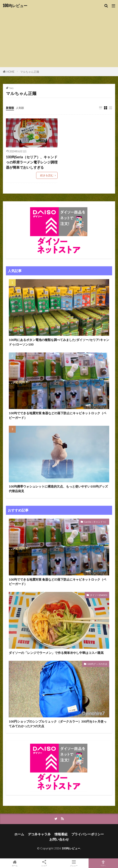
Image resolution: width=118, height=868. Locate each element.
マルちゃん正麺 (30, 72)
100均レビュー (15, 6)
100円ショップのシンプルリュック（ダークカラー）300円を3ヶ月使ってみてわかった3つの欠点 (58, 724)
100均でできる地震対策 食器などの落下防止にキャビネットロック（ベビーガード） (58, 415)
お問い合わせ (59, 839)
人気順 (20, 108)
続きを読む (47, 175)
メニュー (74, 863)
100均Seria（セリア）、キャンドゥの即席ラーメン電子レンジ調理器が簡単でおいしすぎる (32, 162)
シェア (44, 863)
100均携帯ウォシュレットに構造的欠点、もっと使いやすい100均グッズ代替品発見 (58, 489)
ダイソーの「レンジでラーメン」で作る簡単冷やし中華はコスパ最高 (56, 653)
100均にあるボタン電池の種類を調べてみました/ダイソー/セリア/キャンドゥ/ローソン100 (59, 342)
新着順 (10, 108)
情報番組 (61, 834)
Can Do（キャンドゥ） (96, 522)
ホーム (19, 834)
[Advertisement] (59, 36)
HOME (11, 72)
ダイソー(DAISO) (99, 595)
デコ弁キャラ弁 (39, 834)
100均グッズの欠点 (97, 664)
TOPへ (103, 863)
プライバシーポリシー (88, 834)
